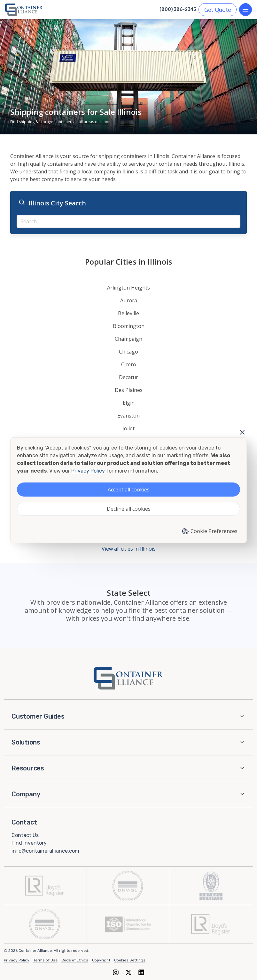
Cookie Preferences (210, 531)
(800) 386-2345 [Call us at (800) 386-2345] (178, 10)
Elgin (129, 403)
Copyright (101, 960)
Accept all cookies (129, 490)
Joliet (128, 428)
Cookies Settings (130, 960)
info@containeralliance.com (45, 851)
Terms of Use (45, 960)
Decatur (128, 377)
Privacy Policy (17, 960)
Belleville (128, 313)
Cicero (129, 364)
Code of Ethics (75, 960)
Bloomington (129, 326)
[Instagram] (116, 972)
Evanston (128, 416)
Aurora (129, 300)
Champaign (128, 339)
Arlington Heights (128, 288)
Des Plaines (129, 390)
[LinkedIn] (141, 972)
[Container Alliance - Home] (128, 678)
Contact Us (25, 835)
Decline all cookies (129, 509)
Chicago (128, 352)
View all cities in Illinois (129, 549)
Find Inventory (29, 843)
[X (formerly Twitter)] (128, 972)
